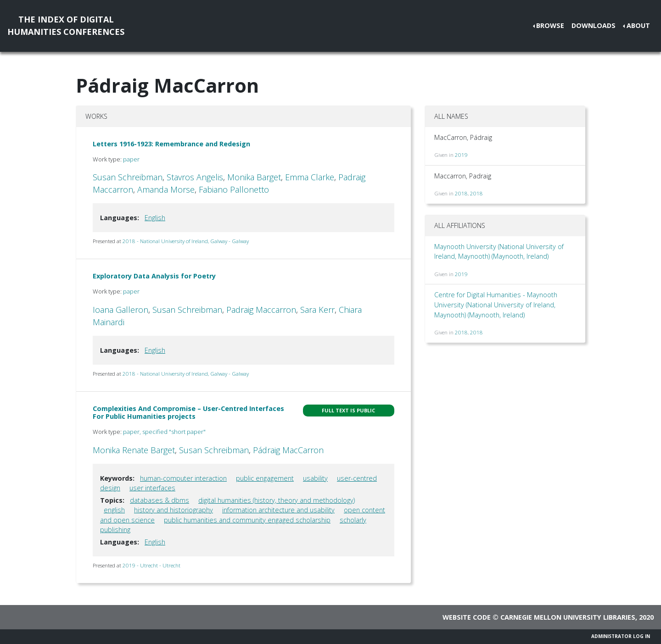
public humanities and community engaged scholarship (247, 520)
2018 (461, 193)
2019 (461, 155)
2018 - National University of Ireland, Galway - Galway (186, 241)
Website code (467, 617)
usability (315, 478)
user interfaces (152, 488)
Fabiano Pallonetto (234, 189)
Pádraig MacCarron (288, 450)
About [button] (638, 25)
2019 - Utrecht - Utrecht (151, 565)
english (114, 510)
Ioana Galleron (120, 310)
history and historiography (174, 510)
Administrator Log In (621, 636)
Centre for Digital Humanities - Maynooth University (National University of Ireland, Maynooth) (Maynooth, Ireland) (496, 305)
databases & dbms (160, 500)
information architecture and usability (278, 510)
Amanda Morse (166, 189)
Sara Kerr (317, 310)
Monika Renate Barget (134, 450)
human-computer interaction (183, 478)
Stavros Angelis (195, 177)
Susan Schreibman (128, 177)
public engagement (265, 478)
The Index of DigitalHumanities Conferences (66, 25)
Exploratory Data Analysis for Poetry (154, 276)
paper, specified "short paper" (164, 432)
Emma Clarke (310, 177)
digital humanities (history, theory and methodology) (277, 500)
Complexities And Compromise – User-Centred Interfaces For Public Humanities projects (188, 412)
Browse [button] (550, 25)
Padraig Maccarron (261, 310)
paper (131, 159)
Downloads (594, 25)
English (155, 218)
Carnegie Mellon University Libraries (568, 617)
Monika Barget (254, 177)
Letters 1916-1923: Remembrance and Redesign (171, 144)
